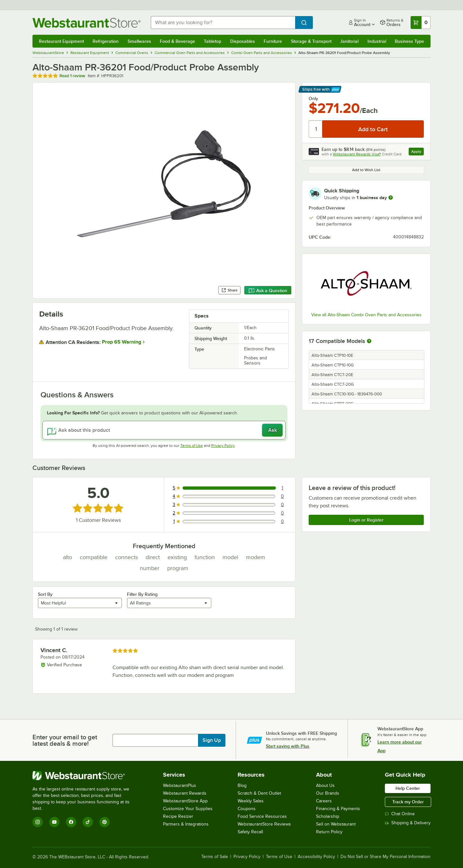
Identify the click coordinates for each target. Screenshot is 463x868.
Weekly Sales (251, 801)
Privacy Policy (223, 446)
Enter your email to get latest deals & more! (65, 740)
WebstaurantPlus (180, 785)
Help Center (408, 788)
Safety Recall (250, 832)
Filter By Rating (142, 594)
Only (313, 98)
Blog (242, 785)
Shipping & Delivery (408, 823)
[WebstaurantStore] (85, 776)
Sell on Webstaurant (336, 824)
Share (229, 290)
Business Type (409, 41)
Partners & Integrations (186, 824)
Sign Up (212, 740)
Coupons (247, 809)
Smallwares (139, 41)
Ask (272, 430)
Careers (324, 801)
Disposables (243, 41)
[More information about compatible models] (369, 341)
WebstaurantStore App (185, 801)
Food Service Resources (262, 816)
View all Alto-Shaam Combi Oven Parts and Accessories (366, 315)
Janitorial (349, 41)
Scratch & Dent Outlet (259, 793)
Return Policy (329, 832)
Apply (418, 152)
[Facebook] (71, 822)
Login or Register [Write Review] (366, 520)
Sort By (45, 594)
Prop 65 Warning (122, 342)
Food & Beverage (177, 41)
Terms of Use (192, 446)
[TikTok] (88, 822)
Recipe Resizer (178, 816)
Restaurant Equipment (61, 41)
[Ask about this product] (164, 430)
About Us (325, 785)
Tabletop (213, 41)
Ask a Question (268, 291)
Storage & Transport (311, 41)
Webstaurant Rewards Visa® (357, 154)
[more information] (391, 198)
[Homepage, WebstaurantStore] (86, 23)
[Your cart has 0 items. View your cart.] (421, 23)
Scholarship (328, 816)
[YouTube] (54, 822)
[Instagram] (38, 822)
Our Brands (328, 793)
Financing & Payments (338, 809)
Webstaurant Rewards (185, 793)
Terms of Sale (215, 857)
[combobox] (223, 23)
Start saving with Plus (288, 746)
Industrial (377, 41)
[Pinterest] (104, 822)
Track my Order (408, 802)
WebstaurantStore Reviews (264, 824)
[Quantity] (316, 129)
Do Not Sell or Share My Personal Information (386, 857)
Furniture (273, 41)
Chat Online (400, 814)
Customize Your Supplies (188, 809)
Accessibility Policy (316, 857)
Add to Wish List (366, 170)
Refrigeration (106, 41)
